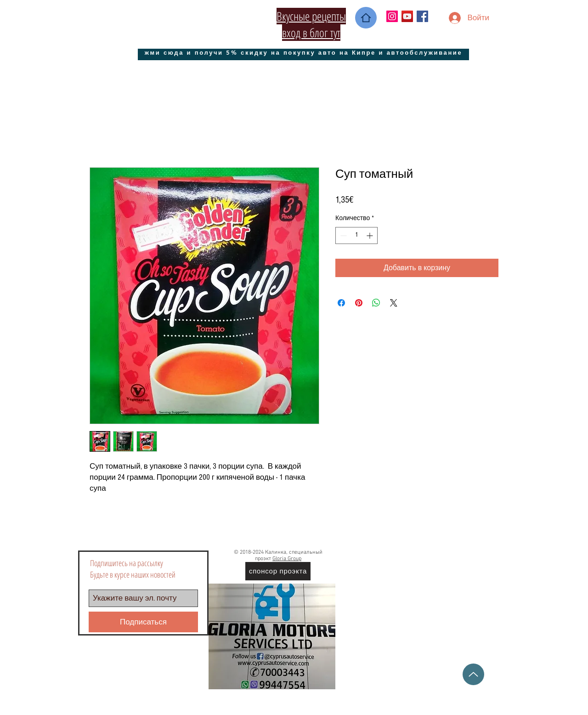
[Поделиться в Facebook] (341, 303)
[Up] (473, 674)
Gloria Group (287, 559)
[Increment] (370, 235)
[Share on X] (394, 303)
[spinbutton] (356, 235)
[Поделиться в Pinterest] (359, 303)
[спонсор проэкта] (278, 571)
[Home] (366, 18)
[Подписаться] (143, 622)
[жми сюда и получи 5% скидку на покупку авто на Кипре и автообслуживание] (303, 52)
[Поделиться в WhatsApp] (376, 303)
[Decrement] (342, 235)
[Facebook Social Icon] (422, 16)
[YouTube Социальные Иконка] (407, 16)
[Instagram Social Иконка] (392, 16)
